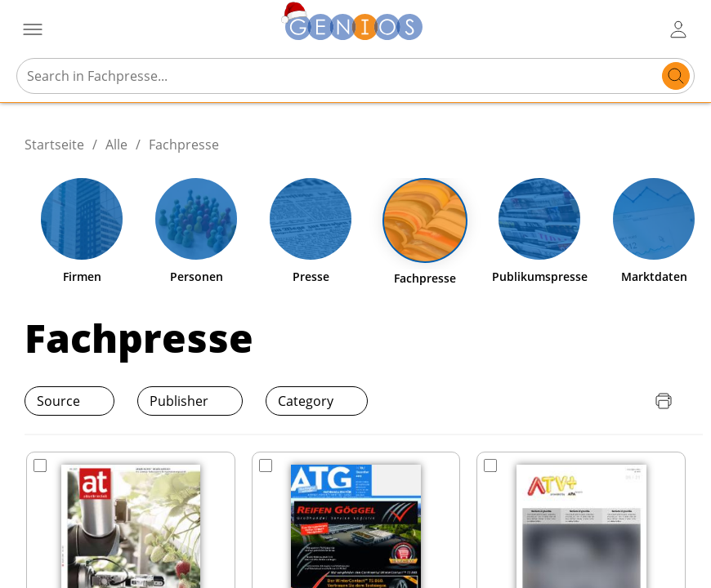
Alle (116, 145)
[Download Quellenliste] (631, 401)
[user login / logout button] (678, 29)
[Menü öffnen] (33, 29)
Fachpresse (184, 145)
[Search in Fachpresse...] (340, 76)
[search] (676, 76)
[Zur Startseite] (354, 29)
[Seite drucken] (664, 401)
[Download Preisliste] (598, 401)
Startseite (54, 145)
